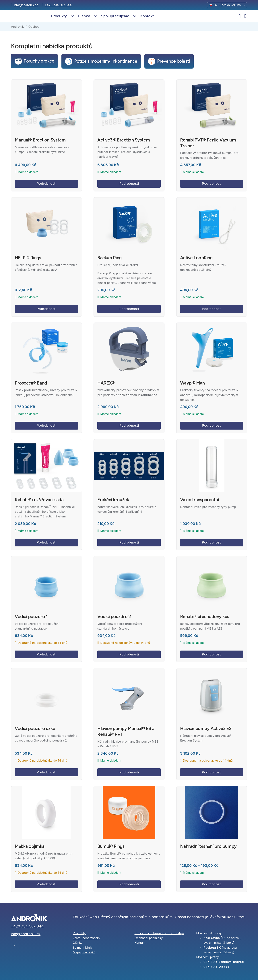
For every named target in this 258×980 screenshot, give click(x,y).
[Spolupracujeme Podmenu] (135, 16)
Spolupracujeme (115, 16)
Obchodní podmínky (149, 938)
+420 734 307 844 (58, 5)
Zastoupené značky (87, 938)
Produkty (59, 16)
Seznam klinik (82, 948)
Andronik (17, 27)
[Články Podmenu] (96, 16)
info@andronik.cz (26, 5)
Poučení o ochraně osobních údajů (159, 933)
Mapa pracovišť (84, 952)
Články (84, 16)
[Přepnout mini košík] (245, 16)
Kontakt (147, 16)
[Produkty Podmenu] (72, 16)
